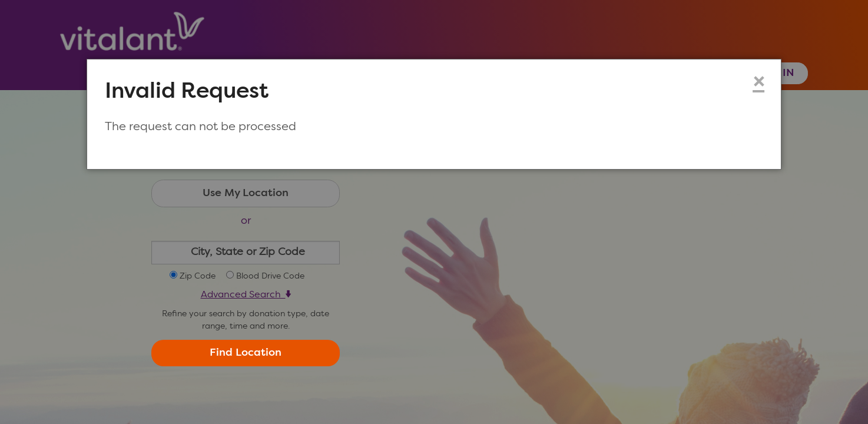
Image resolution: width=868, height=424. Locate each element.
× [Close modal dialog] (758, 83)
